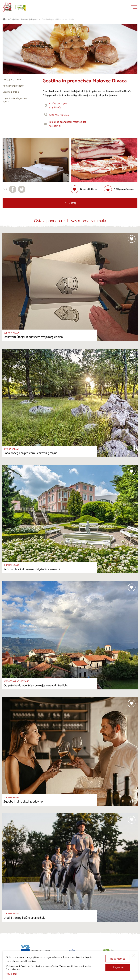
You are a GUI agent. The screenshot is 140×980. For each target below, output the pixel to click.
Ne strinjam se (118, 959)
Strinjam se (118, 967)
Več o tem (12, 974)
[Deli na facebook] (13, 189)
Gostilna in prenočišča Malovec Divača (58, 19)
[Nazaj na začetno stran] (7, 7)
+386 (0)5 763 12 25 (59, 115)
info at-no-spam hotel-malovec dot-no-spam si (68, 124)
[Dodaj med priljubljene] (84, 189)
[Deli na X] (22, 189)
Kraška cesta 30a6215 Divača (58, 106)
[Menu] (134, 7)
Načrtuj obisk (13, 19)
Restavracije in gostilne (30, 19)
